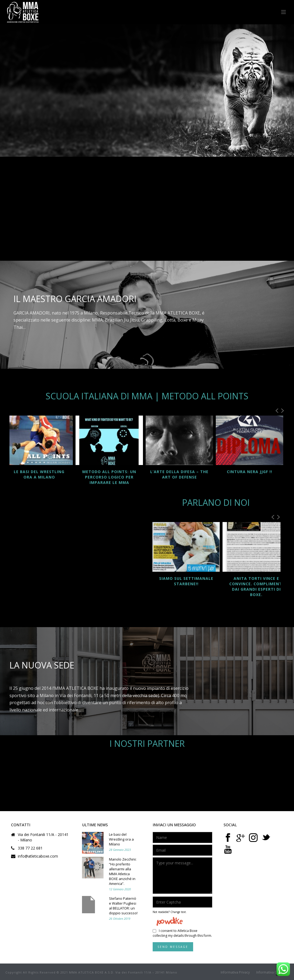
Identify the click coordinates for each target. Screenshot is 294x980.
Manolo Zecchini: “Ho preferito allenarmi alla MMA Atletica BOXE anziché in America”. (123, 871)
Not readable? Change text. (170, 912)
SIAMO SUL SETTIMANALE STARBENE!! (186, 581)
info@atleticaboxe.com (38, 856)
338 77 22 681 (30, 848)
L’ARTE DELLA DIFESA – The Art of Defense (179, 474)
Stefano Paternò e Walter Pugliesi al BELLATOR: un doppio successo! (123, 906)
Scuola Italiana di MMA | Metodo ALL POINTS (147, 396)
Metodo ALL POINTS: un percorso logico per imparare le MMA (109, 477)
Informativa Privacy (235, 972)
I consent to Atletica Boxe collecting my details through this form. (182, 933)
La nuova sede (42, 665)
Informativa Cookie (271, 972)
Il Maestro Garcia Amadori (75, 299)
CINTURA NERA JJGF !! (249, 472)
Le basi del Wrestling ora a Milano (39, 474)
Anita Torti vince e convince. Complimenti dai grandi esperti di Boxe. (256, 586)
